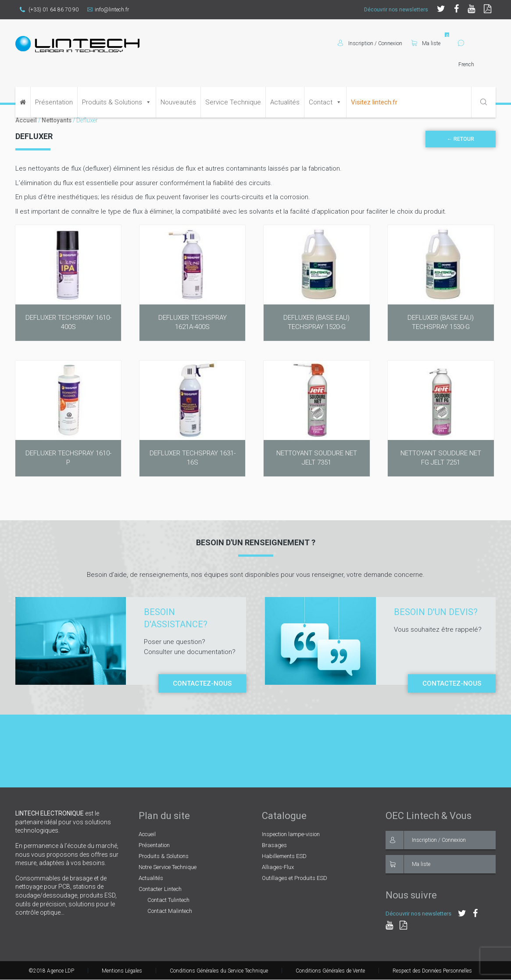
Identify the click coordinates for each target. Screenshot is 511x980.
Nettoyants (57, 120)
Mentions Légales (122, 971)
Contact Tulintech (168, 900)
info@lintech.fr (108, 10)
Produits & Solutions (112, 102)
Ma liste (426, 43)
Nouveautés (178, 102)
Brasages (274, 845)
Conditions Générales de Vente (330, 971)
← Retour (461, 139)
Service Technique (233, 102)
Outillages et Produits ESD (295, 878)
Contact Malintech (170, 911)
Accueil (26, 120)
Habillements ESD (284, 856)
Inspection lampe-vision (291, 834)
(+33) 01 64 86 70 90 (49, 10)
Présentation (54, 102)
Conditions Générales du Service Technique (219, 971)
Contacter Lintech (160, 889)
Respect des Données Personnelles (432, 971)
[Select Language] (477, 64)
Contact (321, 102)
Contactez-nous (202, 683)
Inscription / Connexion (426, 840)
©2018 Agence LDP (51, 971)
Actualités (285, 102)
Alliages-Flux (278, 867)
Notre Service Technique (168, 867)
